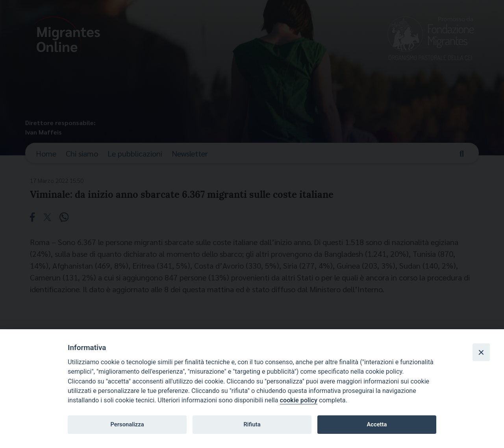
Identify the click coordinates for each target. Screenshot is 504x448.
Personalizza (127, 424)
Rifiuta (252, 424)
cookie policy (299, 400)
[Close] (481, 352)
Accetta (377, 424)
